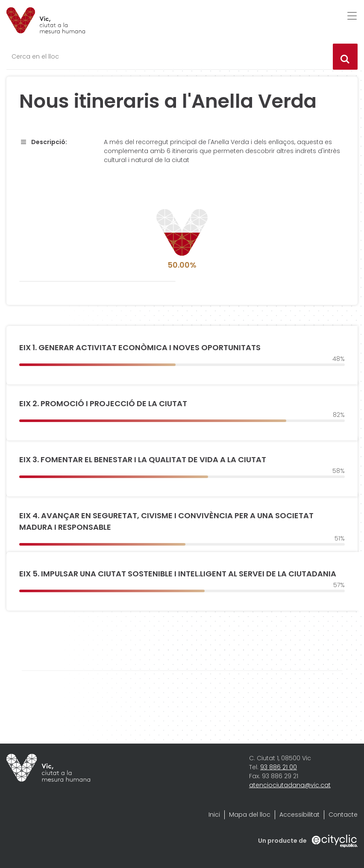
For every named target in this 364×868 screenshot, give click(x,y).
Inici (214, 815)
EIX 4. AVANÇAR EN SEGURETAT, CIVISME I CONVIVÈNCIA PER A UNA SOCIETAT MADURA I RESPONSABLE (166, 521)
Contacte (343, 815)
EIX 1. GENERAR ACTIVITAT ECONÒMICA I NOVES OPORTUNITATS (140, 347)
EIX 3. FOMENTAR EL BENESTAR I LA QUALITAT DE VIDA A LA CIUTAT (143, 459)
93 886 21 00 (279, 767)
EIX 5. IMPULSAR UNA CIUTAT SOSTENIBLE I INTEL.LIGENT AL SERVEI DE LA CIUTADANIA (178, 574)
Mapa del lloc (250, 815)
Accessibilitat (299, 815)
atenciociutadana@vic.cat (290, 785)
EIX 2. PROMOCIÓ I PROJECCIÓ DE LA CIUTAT (103, 403)
